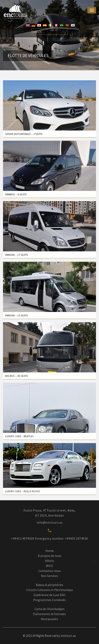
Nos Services (49, 576)
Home (50, 551)
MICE (49, 566)
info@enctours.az (50, 522)
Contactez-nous (49, 571)
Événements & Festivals (49, 614)
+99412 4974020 (23, 538)
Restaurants (49, 619)
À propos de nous (50, 556)
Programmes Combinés (49, 600)
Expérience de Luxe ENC (50, 595)
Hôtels (49, 561)
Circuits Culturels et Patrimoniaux (50, 590)
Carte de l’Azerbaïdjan (49, 609)
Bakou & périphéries (49, 585)
